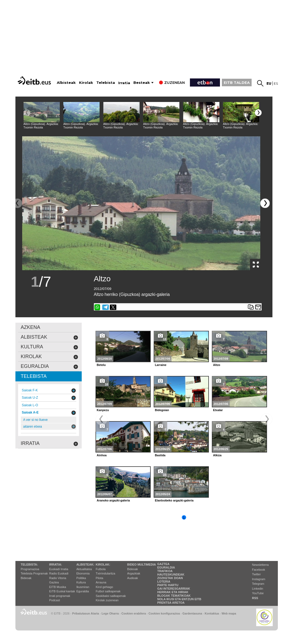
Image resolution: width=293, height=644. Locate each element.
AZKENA (31, 327)
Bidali (258, 307)
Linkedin (258, 589)
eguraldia (50, 366)
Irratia (124, 83)
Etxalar (218, 410)
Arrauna (101, 582)
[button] (258, 113)
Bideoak (26, 578)
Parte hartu (168, 585)
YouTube (258, 593)
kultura (50, 347)
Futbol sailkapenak (108, 591)
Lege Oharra (110, 613)
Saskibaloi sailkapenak (111, 596)
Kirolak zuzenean (107, 600)
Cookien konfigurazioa (164, 613)
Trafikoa (165, 571)
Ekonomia (83, 573)
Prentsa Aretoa (171, 603)
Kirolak (86, 83)
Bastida (160, 455)
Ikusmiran (83, 587)
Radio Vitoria (58, 578)
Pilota (100, 578)
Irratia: (56, 564)
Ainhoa (102, 455)
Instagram (259, 579)
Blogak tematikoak (174, 596)
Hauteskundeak (171, 574)
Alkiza (217, 455)
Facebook (259, 570)
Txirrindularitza (106, 573)
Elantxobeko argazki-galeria (174, 500)
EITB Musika (58, 587)
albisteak (50, 337)
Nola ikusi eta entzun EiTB (179, 599)
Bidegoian (162, 410)
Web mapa (229, 613)
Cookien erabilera (134, 613)
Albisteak (66, 83)
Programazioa (30, 569)
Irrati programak (60, 596)
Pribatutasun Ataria (86, 613)
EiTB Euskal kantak (62, 591)
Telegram (258, 584)
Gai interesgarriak (174, 589)
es (276, 83)
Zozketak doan (170, 578)
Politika (81, 578)
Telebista (106, 83)
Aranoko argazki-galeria (113, 500)
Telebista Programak (34, 573)
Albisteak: (85, 564)
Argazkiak (134, 573)
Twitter (256, 574)
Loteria (164, 582)
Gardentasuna (192, 613)
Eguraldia (83, 591)
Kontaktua (212, 613)
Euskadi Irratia (59, 569)
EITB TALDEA (237, 82)
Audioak (133, 578)
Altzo (102, 279)
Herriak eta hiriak (173, 592)
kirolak (50, 357)
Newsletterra (261, 565)
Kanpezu (103, 410)
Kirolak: (103, 564)
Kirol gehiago (104, 587)
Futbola (101, 569)
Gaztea (54, 582)
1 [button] (184, 518)
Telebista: (29, 564)
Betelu (101, 365)
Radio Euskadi (59, 573)
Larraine (161, 365)
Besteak (142, 83)
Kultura (81, 582)
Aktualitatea (84, 569)
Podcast (55, 600)
